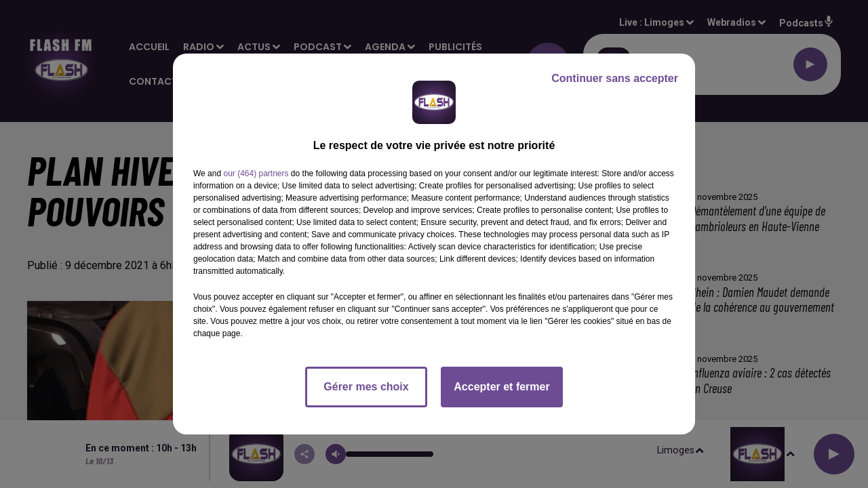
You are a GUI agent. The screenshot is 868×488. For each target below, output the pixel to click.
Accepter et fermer (501, 387)
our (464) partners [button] (256, 174)
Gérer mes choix (366, 387)
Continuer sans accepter (615, 78)
